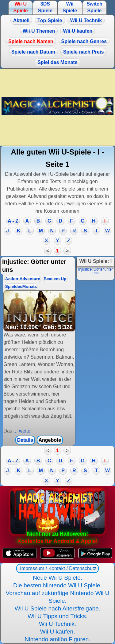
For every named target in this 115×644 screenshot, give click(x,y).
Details (25, 440)
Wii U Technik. (57, 624)
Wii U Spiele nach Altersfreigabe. (57, 608)
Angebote (50, 440)
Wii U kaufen (78, 31)
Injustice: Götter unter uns (96, 271)
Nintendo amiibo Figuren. (57, 639)
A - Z (13, 221)
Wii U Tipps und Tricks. (57, 616)
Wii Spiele (70, 7)
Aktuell (21, 20)
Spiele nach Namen (31, 41)
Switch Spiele (94, 7)
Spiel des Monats (57, 62)
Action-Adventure (23, 279)
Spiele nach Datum (33, 52)
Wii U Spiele (20, 7)
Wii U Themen (39, 31)
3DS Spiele (45, 7)
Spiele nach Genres (84, 41)
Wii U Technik (86, 20)
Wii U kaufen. (57, 632)
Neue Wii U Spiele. (57, 578)
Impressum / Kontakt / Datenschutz (57, 568)
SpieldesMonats (21, 286)
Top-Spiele (50, 20)
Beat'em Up (55, 279)
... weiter (22, 431)
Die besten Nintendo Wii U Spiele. (57, 585)
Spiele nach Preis (84, 52)
